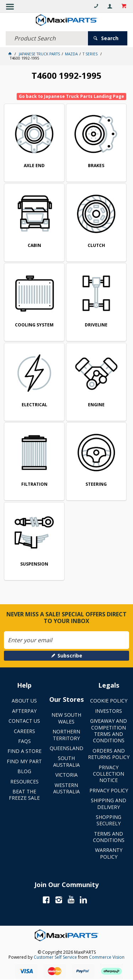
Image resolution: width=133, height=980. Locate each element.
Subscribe (70, 656)
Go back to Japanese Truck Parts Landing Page (71, 96)
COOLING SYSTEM (34, 325)
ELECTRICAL (34, 405)
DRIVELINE (96, 325)
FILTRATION (34, 485)
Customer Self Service (55, 957)
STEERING (96, 485)
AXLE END (34, 166)
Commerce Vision (107, 957)
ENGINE (96, 405)
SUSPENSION (34, 564)
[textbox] (47, 38)
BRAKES (96, 166)
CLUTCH (96, 246)
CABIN (34, 246)
